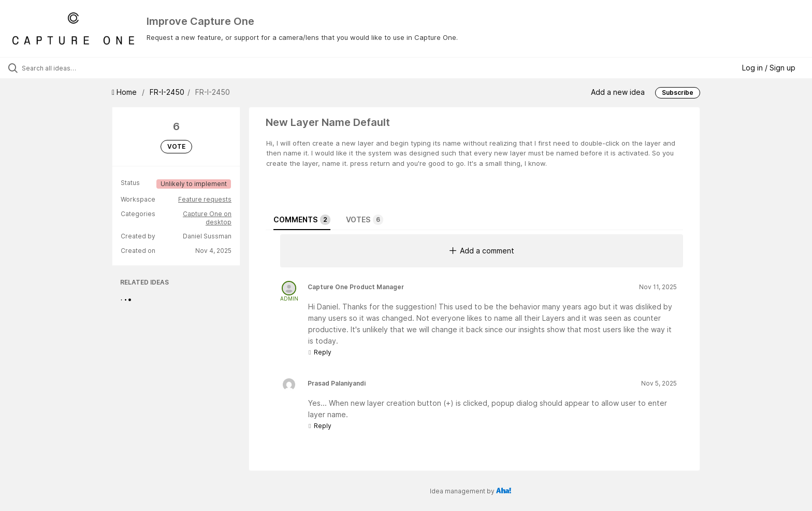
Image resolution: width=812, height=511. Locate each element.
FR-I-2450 (167, 92)
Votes (365, 220)
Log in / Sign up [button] (769, 68)
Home (125, 92)
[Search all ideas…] (94, 68)
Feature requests (205, 199)
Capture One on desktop (207, 218)
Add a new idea (618, 92)
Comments (302, 220)
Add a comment (482, 251)
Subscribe (678, 93)
